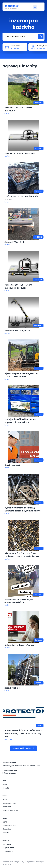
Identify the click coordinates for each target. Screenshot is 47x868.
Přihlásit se (7, 844)
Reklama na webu (10, 826)
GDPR (5, 822)
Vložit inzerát (8, 851)
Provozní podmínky (10, 810)
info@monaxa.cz (9, 773)
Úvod (5, 784)
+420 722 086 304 (10, 771)
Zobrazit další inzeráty (23, 748)
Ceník (5, 800)
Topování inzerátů (10, 803)
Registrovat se (8, 848)
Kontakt (6, 788)
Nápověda (7, 807)
